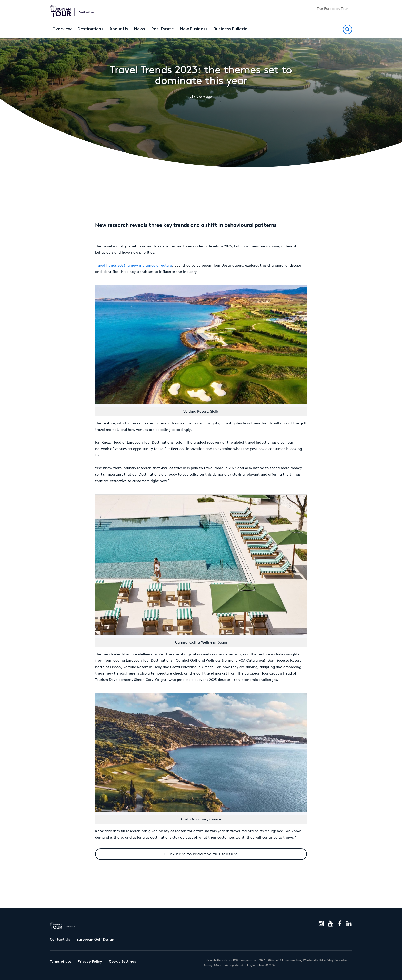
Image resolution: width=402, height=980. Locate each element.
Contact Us (60, 939)
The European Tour (332, 9)
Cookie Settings (122, 961)
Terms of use (60, 961)
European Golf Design (96, 939)
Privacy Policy (90, 961)
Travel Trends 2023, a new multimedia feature (134, 265)
